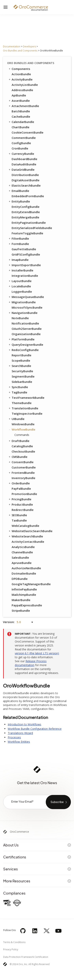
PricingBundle (20, 499)
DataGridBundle (21, 170)
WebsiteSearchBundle (26, 536)
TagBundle (18, 392)
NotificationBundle (25, 323)
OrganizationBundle (26, 334)
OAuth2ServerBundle (27, 329)
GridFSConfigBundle (26, 254)
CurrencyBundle (21, 154)
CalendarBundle (21, 122)
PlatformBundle (21, 339)
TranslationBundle (23, 408)
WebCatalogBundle (25, 526)
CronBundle (20, 148)
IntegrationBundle (25, 276)
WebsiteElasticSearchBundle (30, 531)
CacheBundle (21, 116)
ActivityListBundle (25, 85)
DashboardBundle (24, 159)
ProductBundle (21, 504)
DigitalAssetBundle (26, 180)
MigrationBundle (22, 302)
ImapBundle (18, 260)
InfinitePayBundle (24, 589)
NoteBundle (20, 318)
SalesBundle (20, 557)
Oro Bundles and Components (20, 51)
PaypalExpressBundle (27, 605)
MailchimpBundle (24, 595)
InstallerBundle (21, 270)
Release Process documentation (31, 663)
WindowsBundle (23, 424)
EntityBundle (19, 201)
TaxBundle (19, 520)
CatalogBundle (22, 446)
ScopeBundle (21, 360)
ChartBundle (21, 127)
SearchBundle (20, 366)
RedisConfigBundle (23, 350)
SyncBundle (18, 387)
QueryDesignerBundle (26, 345)
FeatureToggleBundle (27, 233)
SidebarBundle (22, 382)
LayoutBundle (20, 281)
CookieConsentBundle (28, 132)
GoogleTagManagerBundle (31, 584)
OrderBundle (19, 483)
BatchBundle (21, 111)
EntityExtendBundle (26, 212)
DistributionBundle (25, 175)
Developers (29, 46)
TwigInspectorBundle (27, 413)
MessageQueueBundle (26, 297)
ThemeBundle (22, 403)
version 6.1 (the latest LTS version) (37, 653)
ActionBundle (21, 74)
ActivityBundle (20, 79)
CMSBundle (18, 457)
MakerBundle (21, 600)
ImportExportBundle (24, 265)
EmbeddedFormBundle (28, 196)
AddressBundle (22, 90)
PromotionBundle (24, 494)
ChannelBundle (22, 552)
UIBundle (16, 419)
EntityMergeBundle (25, 217)
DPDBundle (20, 579)
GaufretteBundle (24, 249)
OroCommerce (19, 832)
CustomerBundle (24, 467)
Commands (22, 435)
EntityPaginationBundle (29, 223)
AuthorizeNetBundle (26, 568)
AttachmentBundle (24, 106)
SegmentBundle (23, 376)
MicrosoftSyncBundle (27, 307)
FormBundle (19, 244)
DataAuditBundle (24, 164)
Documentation (12, 46)
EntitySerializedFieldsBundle (32, 228)
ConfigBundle (21, 143)
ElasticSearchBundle (24, 185)
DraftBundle (19, 441)
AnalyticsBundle (23, 547)
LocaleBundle (20, 286)
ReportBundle (22, 355)
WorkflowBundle (22, 429)
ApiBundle (19, 95)
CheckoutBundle (23, 451)
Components (19, 69)
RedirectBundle (23, 510)
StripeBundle (21, 611)
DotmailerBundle (24, 573)
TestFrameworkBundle (26, 398)
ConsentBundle (21, 462)
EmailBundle (19, 191)
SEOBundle (18, 515)
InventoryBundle (23, 478)
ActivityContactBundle (28, 542)
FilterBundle (19, 238)
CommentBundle (24, 138)
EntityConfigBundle (26, 207)
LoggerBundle (22, 292)
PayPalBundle (21, 489)
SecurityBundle (22, 371)
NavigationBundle (23, 313)
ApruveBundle (22, 563)
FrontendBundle (21, 473)
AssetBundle (19, 101)
